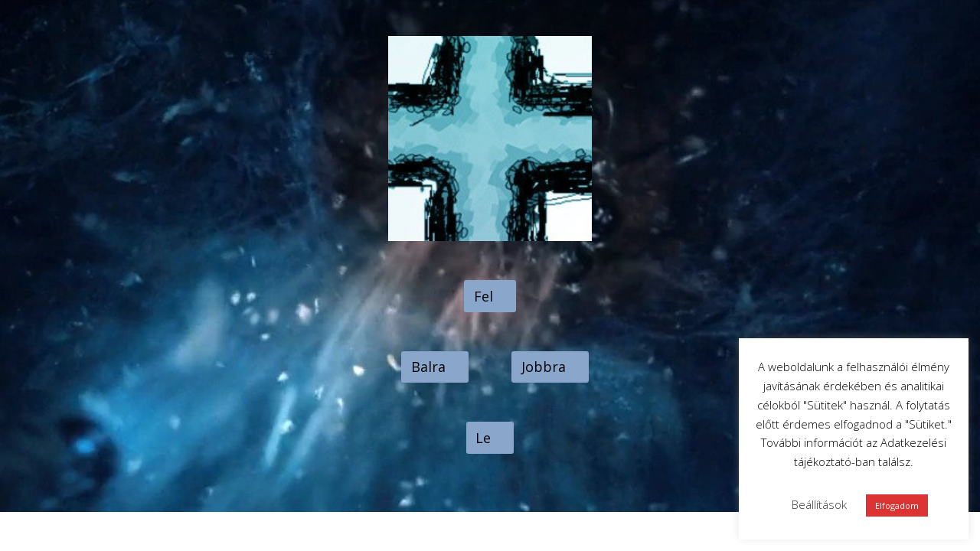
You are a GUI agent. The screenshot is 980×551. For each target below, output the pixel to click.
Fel (483, 296)
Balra (428, 367)
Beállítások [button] (819, 504)
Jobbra (544, 367)
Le (483, 438)
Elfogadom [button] (897, 505)
